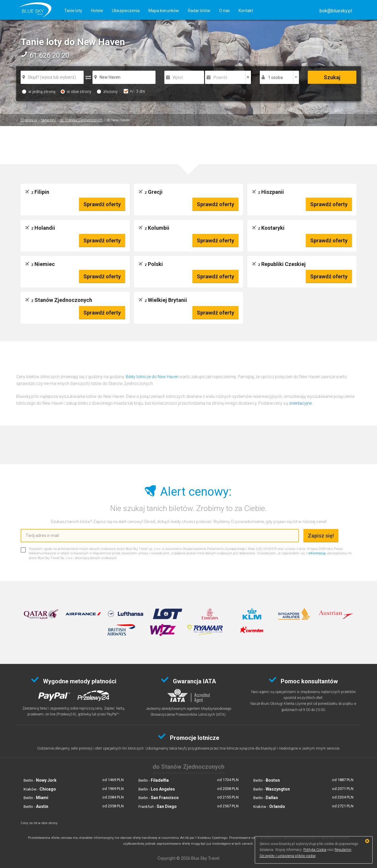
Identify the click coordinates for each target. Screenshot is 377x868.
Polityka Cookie (315, 850)
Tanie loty (73, 11)
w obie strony (76, 92)
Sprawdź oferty (102, 204)
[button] (336, 11)
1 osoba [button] (275, 77)
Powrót (220, 77)
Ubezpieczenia (126, 11)
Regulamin (343, 850)
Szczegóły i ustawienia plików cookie (287, 856)
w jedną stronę (39, 92)
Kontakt (246, 11)
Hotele (97, 11)
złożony (107, 92)
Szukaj (332, 77)
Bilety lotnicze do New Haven (152, 377)
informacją (317, 553)
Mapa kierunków (164, 11)
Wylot (178, 77)
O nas (224, 11)
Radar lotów (199, 11)
